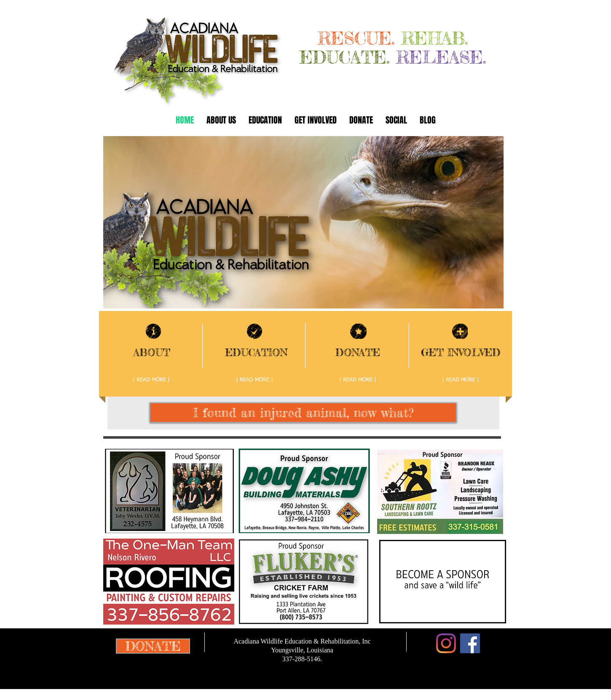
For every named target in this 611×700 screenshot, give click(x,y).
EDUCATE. (345, 57)
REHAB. (435, 38)
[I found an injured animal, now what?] (303, 413)
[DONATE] (153, 646)
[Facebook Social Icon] (470, 643)
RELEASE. (441, 57)
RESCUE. (359, 38)
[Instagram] (446, 643)
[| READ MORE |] (151, 380)
